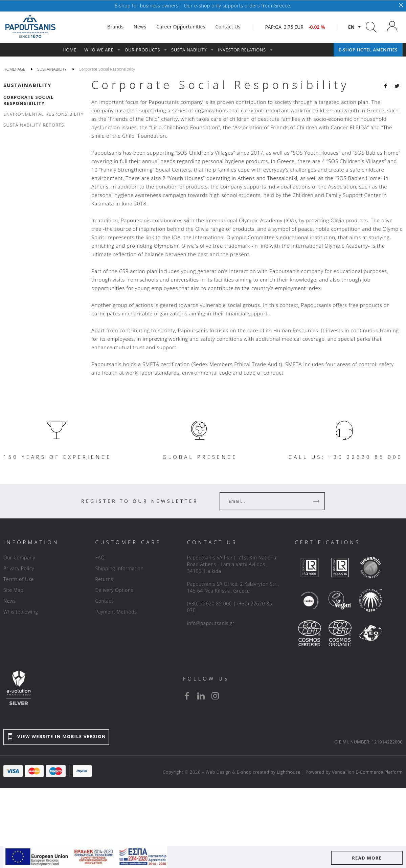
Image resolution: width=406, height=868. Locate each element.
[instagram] (215, 696)
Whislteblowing (21, 612)
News (10, 601)
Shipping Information (119, 568)
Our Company (19, 558)
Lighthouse (289, 772)
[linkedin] (201, 696)
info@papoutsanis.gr (211, 623)
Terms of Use (19, 579)
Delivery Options (114, 590)
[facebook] (187, 696)
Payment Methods (116, 612)
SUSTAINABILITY (27, 85)
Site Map (13, 590)
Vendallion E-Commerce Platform (367, 772)
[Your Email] (267, 501)
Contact (104, 601)
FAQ (100, 558)
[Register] (317, 501)
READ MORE (367, 858)
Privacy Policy (19, 568)
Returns (104, 579)
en (351, 27)
